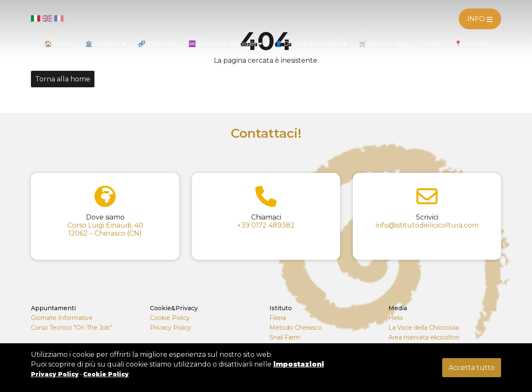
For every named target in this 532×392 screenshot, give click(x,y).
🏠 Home (58, 44)
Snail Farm (285, 337)
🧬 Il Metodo (157, 44)
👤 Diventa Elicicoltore (311, 44)
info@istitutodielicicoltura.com (427, 225)
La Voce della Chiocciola (424, 328)
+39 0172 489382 (266, 225)
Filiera (278, 318)
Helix (396, 318)
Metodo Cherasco (296, 328)
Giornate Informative (62, 318)
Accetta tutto (472, 368)
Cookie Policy (170, 318)
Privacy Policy (170, 328)
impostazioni (299, 364)
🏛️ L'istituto (105, 44)
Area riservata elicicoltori (424, 337)
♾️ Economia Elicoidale (225, 44)
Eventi (432, 44)
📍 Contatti (471, 44)
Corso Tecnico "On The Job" (71, 328)
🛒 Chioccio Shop (385, 44)
